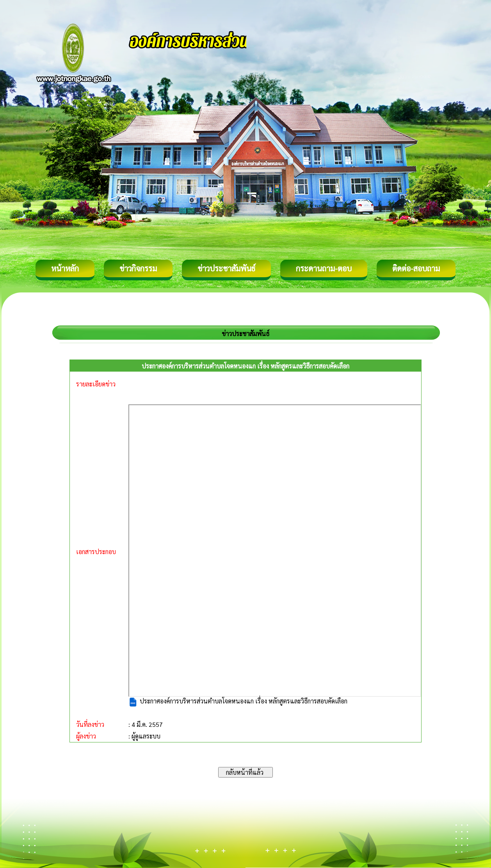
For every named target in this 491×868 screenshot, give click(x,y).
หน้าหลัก (65, 268)
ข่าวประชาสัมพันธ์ (226, 268)
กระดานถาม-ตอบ (324, 268)
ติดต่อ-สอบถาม (416, 268)
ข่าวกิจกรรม (138, 268)
